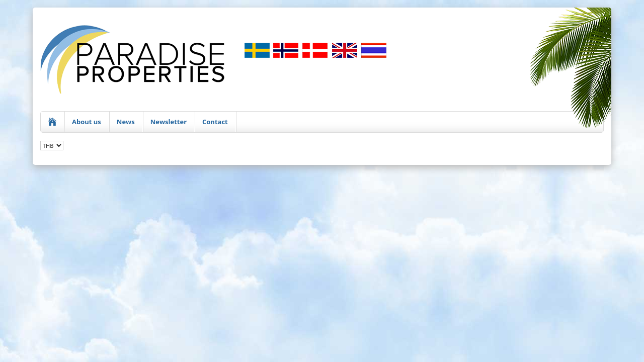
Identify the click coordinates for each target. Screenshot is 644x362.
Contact (215, 122)
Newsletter (169, 122)
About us (87, 122)
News (126, 122)
